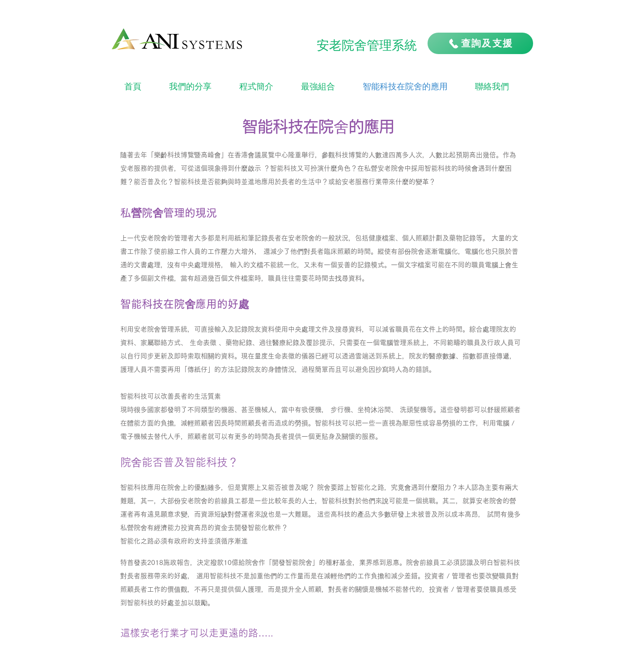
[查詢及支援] (480, 43)
